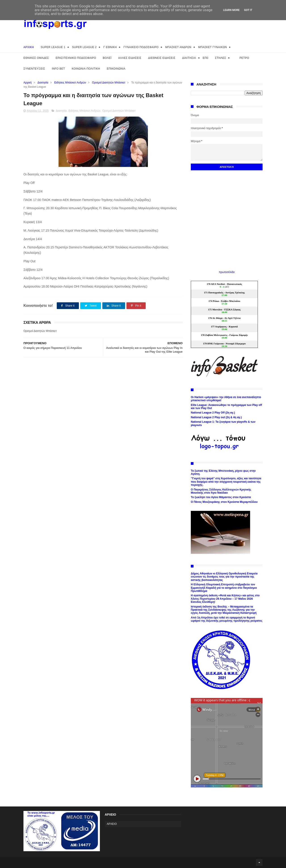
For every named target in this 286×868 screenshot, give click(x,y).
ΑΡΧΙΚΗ (29, 47)
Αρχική (27, 83)
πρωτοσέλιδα (227, 272)
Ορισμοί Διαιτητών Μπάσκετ (109, 83)
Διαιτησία (43, 83)
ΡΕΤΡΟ (244, 58)
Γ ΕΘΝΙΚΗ (110, 47)
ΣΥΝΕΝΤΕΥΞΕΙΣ (34, 69)
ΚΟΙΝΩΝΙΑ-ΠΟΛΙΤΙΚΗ (86, 69)
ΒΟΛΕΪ (107, 58)
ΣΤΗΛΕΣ (221, 58)
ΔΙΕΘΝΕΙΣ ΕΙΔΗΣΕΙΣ (162, 58)
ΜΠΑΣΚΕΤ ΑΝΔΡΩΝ (178, 47)
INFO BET (58, 69)
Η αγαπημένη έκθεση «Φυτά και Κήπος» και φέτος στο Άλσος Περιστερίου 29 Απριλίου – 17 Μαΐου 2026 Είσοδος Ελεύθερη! (225, 599)
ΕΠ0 (205, 58)
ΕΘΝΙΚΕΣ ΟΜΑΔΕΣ (36, 58)
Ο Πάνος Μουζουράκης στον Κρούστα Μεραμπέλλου (224, 502)
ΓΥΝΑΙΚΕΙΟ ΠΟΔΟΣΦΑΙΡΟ (141, 47)
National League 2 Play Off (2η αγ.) (213, 413)
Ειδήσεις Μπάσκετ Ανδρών (70, 83)
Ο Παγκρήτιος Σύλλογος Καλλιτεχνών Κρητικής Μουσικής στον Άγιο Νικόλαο (221, 491)
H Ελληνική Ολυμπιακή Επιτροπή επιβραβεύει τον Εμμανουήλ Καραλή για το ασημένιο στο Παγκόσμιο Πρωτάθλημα (224, 588)
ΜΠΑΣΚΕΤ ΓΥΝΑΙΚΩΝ (213, 47)
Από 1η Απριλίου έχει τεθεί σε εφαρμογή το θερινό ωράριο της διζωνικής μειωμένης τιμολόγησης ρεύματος (227, 619)
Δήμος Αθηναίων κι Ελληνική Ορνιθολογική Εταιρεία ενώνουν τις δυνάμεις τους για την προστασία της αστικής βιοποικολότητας (224, 577)
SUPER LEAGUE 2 (84, 47)
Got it (248, 10)
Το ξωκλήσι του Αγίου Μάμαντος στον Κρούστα (221, 497)
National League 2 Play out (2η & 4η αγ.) (216, 417)
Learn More (231, 10)
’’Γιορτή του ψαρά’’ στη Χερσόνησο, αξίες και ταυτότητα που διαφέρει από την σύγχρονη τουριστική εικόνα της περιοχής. (226, 482)
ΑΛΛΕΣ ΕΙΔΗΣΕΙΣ (130, 58)
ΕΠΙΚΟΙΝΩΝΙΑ (116, 69)
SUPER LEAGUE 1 (53, 47)
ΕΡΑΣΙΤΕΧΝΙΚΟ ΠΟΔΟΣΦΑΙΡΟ (76, 58)
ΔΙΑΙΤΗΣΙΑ (189, 58)
